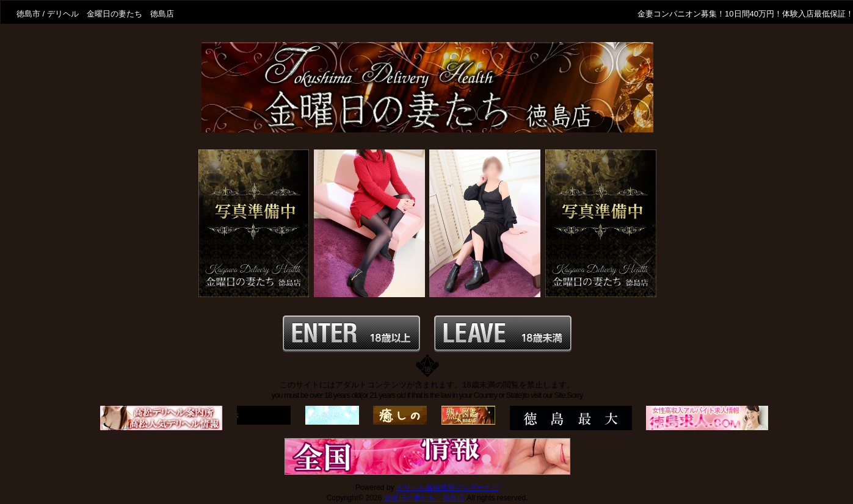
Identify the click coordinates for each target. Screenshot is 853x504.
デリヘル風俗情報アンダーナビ (448, 488)
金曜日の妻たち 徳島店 (424, 498)
